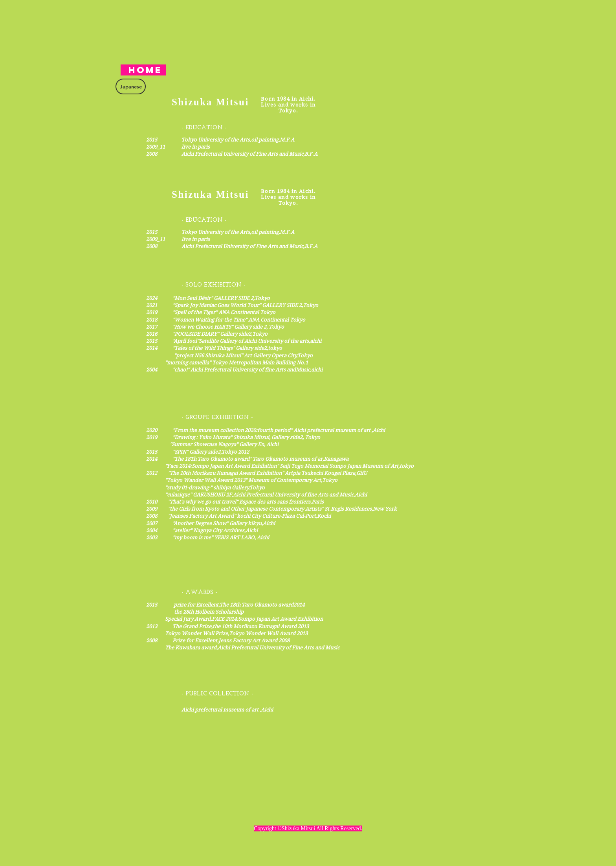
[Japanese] (131, 86)
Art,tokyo (402, 466)
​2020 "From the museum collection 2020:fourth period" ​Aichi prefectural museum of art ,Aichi (266, 430)
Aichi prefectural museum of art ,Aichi (227, 710)
